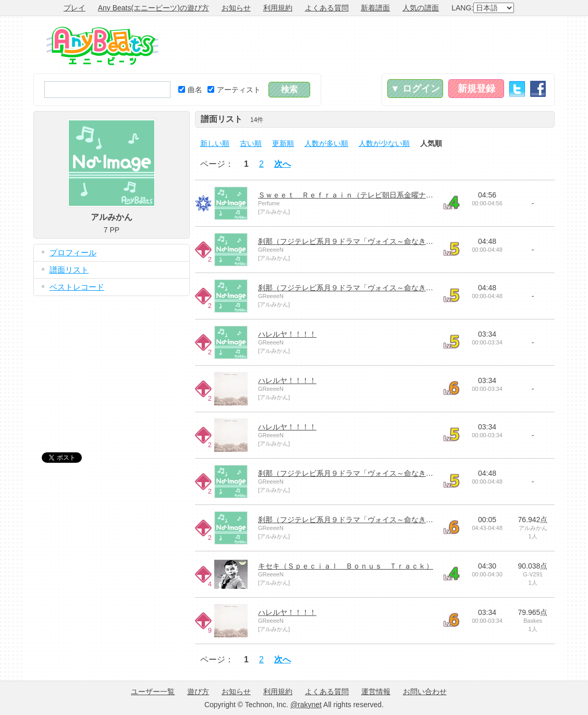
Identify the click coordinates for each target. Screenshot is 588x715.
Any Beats (102, 46)
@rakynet (306, 705)
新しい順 (215, 143)
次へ (283, 164)
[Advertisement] (365, 45)
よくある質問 (327, 8)
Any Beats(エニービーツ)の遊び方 (154, 8)
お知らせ (236, 8)
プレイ (75, 8)
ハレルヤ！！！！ (287, 334)
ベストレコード (77, 287)
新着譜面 (375, 8)
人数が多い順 (326, 143)
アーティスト (234, 90)
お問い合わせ (425, 692)
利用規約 (278, 8)
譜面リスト (69, 270)
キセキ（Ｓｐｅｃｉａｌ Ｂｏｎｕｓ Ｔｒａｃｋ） (346, 566)
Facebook (538, 89)
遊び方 (198, 692)
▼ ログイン (415, 89)
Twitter (517, 89)
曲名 (190, 90)
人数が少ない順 (384, 143)
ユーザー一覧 (153, 692)
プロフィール (73, 252)
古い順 (251, 143)
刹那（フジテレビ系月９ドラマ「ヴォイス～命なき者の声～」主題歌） (375, 241)
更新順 (283, 143)
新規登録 (476, 89)
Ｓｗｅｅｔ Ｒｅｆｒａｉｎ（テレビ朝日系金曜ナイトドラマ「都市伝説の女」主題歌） (404, 195)
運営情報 (376, 692)
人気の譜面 (421, 8)
